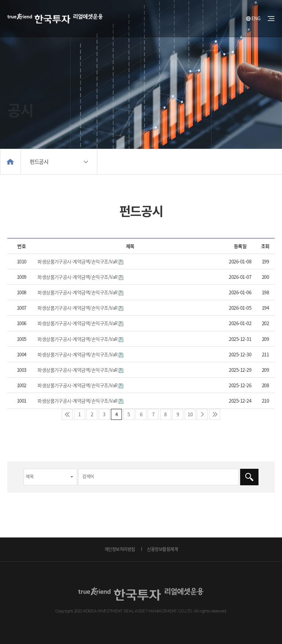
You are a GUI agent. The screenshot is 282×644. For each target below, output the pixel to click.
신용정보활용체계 (162, 549)
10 (189, 413)
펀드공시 (39, 162)
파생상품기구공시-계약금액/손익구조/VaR (77, 261)
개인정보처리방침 (120, 549)
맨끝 (215, 414)
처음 (67, 414)
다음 (202, 414)
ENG (253, 18)
